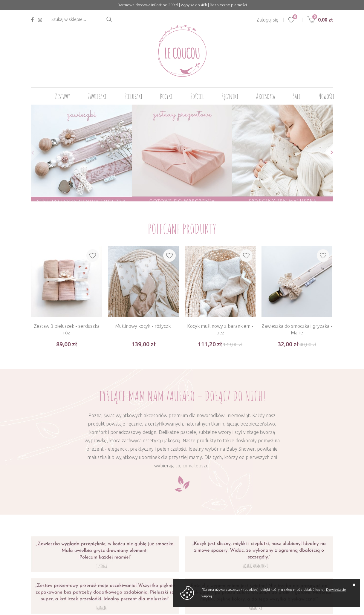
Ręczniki (230, 96)
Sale (297, 96)
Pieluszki (133, 96)
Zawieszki (97, 96)
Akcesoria (266, 96)
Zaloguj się (267, 20)
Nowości (326, 96)
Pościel (197, 96)
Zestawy (62, 96)
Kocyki (166, 96)
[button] (31, 153)
